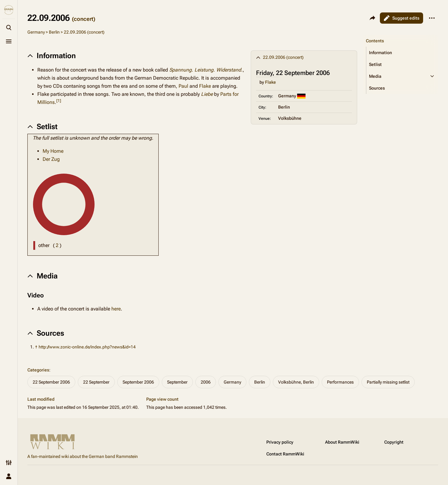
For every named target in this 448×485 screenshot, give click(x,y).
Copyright (394, 442)
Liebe (207, 94)
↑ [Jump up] (36, 347)
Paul (183, 86)
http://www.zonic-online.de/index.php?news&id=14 (87, 347)
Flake (271, 82)
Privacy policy (280, 442)
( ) (57, 245)
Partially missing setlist (388, 382)
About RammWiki (342, 442)
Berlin (54, 32)
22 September (96, 382)
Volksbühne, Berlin (296, 382)
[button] (402, 53)
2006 (206, 382)
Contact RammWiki (285, 454)
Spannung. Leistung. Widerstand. (206, 70)
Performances (340, 382)
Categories (38, 370)
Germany (36, 32)
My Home (53, 151)
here (116, 309)
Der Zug (51, 159)
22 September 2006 (51, 382)
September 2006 (138, 382)
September (177, 382)
